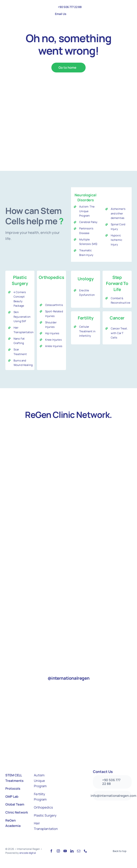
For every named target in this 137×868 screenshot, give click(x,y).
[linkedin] (72, 851)
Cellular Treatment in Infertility (87, 331)
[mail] (79, 851)
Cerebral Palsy (88, 222)
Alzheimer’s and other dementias (118, 213)
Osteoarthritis (54, 305)
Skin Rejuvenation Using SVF (22, 317)
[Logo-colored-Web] (21, 7)
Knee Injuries (53, 340)
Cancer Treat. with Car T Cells (119, 333)
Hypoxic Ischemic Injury (116, 240)
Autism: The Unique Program (87, 211)
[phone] (85, 851)
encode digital (28, 853)
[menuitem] (71, 14)
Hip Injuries (52, 333)
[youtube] (65, 851)
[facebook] (51, 851)
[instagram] (58, 851)
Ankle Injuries (54, 346)
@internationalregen (69, 678)
